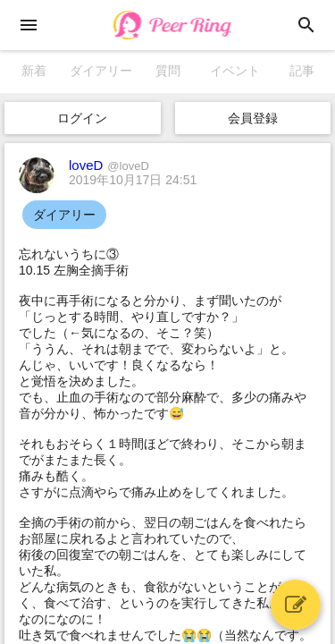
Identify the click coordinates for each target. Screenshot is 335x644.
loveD (109, 165)
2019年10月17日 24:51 (133, 180)
